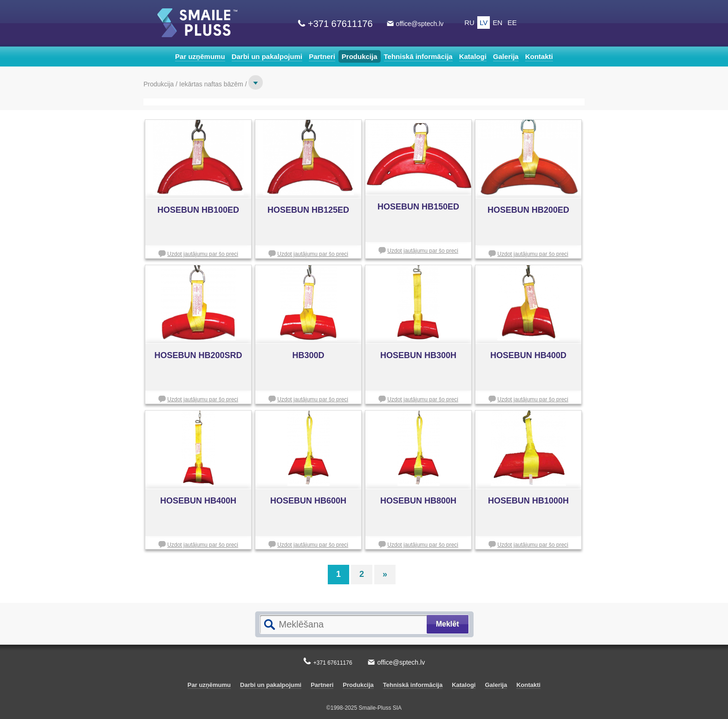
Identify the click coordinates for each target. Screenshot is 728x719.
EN (497, 23)
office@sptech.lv (420, 24)
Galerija (506, 56)
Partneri (322, 56)
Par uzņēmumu (200, 56)
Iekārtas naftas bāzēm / (214, 84)
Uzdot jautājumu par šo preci (203, 254)
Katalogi (473, 56)
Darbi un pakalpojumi (267, 56)
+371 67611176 (340, 24)
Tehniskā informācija (418, 56)
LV (484, 23)
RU (469, 23)
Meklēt (448, 624)
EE (512, 23)
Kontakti (539, 56)
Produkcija (360, 56)
